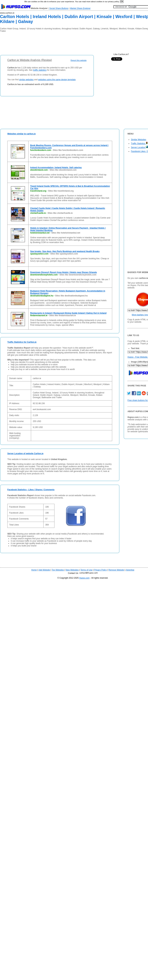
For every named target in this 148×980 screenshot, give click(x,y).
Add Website (44, 570)
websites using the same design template (57, 80)
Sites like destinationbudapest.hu (71, 296)
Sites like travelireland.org (61, 191)
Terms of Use (86, 570)
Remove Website (116, 570)
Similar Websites (139, 140)
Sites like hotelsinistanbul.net (66, 233)
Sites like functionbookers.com (68, 150)
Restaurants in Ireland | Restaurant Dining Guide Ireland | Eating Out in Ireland (68, 313)
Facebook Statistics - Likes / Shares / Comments (31, 490)
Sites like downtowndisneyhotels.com (78, 275)
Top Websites (58, 570)
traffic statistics (40, 70)
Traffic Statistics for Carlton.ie (22, 342)
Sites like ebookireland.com (63, 170)
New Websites (72, 570)
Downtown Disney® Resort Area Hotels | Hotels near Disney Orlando (64, 272)
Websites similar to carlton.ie (22, 134)
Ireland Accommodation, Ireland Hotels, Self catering (56, 168)
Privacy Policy (100, 570)
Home (34, 570)
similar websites (26, 80)
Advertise (130, 570)
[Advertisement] (62, 42)
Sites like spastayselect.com (64, 254)
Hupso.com (84, 578)
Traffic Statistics (139, 144)
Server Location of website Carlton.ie (25, 454)
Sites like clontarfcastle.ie (60, 213)
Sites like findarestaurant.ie (62, 315)
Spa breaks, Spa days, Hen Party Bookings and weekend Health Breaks (65, 251)
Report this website (79, 60)
